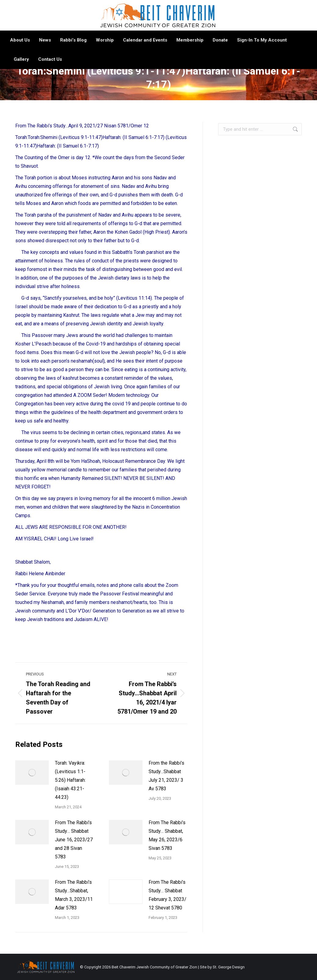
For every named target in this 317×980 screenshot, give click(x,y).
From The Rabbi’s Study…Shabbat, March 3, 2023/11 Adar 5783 (74, 895)
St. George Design (229, 967)
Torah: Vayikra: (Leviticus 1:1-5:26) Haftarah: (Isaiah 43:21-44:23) (70, 780)
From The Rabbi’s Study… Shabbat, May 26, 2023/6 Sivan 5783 (167, 835)
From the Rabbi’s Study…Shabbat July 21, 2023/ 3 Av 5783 (166, 776)
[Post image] (32, 773)
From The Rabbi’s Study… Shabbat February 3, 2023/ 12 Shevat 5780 (168, 895)
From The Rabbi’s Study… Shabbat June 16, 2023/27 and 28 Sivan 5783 (74, 840)
